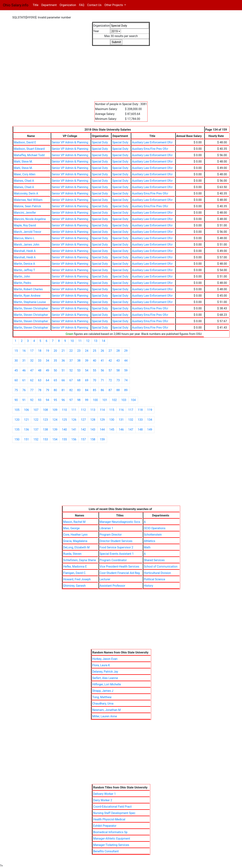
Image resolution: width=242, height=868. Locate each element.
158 (93, 439)
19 (47, 351)
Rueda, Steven (72, 554)
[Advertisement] (121, 72)
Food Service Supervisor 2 (116, 547)
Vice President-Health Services (119, 567)
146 (121, 430)
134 (150, 420)
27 (110, 351)
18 (40, 351)
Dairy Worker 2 (103, 800)
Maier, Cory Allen (25, 174)
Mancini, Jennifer (25, 213)
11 (80, 341)
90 (16, 400)
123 (45, 420)
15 (16, 351)
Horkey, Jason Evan (105, 659)
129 (102, 420)
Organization (68, 5)
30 (16, 361)
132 (131, 420)
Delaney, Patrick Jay (105, 672)
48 (40, 370)
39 (87, 361)
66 (63, 380)
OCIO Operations (155, 528)
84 (87, 390)
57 (110, 370)
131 (121, 420)
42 (110, 361)
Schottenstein (153, 535)
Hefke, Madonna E (75, 567)
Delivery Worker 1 (104, 794)
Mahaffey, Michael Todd (29, 155)
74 (126, 380)
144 (102, 430)
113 (93, 410)
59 (126, 370)
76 (24, 390)
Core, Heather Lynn (75, 535)
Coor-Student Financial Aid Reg (120, 573)
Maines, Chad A (24, 181)
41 (102, 361)
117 (131, 410)
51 (63, 370)
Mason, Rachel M (74, 522)
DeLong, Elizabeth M (77, 547)
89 (126, 390)
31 (24, 361)
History (149, 586)
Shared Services (154, 560)
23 (79, 351)
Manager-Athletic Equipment (112, 839)
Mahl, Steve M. (23, 162)
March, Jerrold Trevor (28, 232)
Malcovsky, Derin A (26, 193)
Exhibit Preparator (105, 826)
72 (110, 380)
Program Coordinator (113, 560)
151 (26, 439)
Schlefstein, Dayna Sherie (80, 560)
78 (40, 390)
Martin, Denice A (25, 264)
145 (112, 430)
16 (24, 351)
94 (47, 400)
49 (47, 370)
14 (103, 341)
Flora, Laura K (101, 665)
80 (55, 390)
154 (55, 439)
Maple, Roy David (25, 225)
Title (36, 5)
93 (40, 400)
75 (16, 390)
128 (93, 420)
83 (79, 390)
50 (55, 370)
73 (118, 380)
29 (126, 351)
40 (94, 361)
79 (47, 390)
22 (71, 351)
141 (74, 430)
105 (17, 410)
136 (26, 430)
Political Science (155, 579)
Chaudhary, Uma (103, 704)
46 (24, 370)
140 (64, 430)
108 (45, 410)
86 (102, 390)
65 (55, 380)
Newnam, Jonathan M (107, 710)
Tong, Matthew (102, 697)
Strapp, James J (103, 691)
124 (55, 420)
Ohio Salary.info (16, 5)
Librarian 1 (106, 528)
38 (79, 361)
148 (140, 430)
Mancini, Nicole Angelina (30, 219)
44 (126, 361)
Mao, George (71, 528)
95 (55, 400)
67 (71, 380)
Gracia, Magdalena (75, 541)
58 (118, 370)
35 (55, 361)
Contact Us (94, 5)
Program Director (111, 535)
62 (32, 380)
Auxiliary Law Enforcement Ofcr (152, 142)
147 (131, 430)
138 (45, 430)
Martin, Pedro (23, 283)
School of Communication (161, 567)
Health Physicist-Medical (109, 819)
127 (83, 420)
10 (72, 341)
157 (83, 439)
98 (79, 400)
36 (63, 361)
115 (112, 410)
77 (32, 390)
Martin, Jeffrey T (24, 270)
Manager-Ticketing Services (111, 845)
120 (17, 420)
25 (94, 351)
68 (79, 380)
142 (83, 430)
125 (64, 420)
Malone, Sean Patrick (27, 206)
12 (88, 341)
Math (147, 547)
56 (102, 370)
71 (102, 380)
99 (87, 400)
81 (63, 390)
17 (32, 351)
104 (133, 400)
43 (118, 361)
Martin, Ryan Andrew (27, 296)
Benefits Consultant (106, 851)
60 (16, 380)
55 (94, 370)
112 (83, 410)
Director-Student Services (116, 541)
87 (110, 390)
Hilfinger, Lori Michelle (107, 684)
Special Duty (100, 142)
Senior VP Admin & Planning (70, 142)
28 (118, 351)
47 (32, 370)
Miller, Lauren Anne (105, 716)
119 (150, 410)
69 (87, 380)
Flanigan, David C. (75, 573)
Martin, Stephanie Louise (30, 302)
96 (63, 400)
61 (24, 380)
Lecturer (105, 579)
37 (71, 361)
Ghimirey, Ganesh (74, 586)
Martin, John (22, 276)
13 (96, 341)
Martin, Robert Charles (28, 289)
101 (105, 400)
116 (121, 410)
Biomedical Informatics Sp (110, 832)
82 (71, 390)
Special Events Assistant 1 (117, 554)
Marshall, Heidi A (25, 251)
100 (95, 400)
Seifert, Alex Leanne (105, 678)
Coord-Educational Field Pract (112, 807)
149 (150, 430)
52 (71, 370)
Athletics (150, 541)
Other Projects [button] (114, 5)
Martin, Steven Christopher (31, 308)
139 (55, 430)
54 (87, 370)
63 (40, 380)
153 (45, 439)
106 (26, 410)
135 (17, 430)
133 (140, 420)
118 (140, 410)
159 (102, 439)
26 (102, 351)
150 (17, 439)
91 (24, 400)
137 (36, 430)
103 (124, 400)
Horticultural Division (157, 573)
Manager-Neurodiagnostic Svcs (120, 522)
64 (47, 380)
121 (26, 420)
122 (36, 420)
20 (55, 351)
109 (55, 410)
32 (32, 361)
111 (74, 410)
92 (32, 400)
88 (118, 390)
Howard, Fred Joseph (77, 579)
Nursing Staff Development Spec (114, 813)
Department (49, 5)
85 (94, 390)
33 (40, 361)
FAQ (82, 5)
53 (79, 370)
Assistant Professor (112, 586)
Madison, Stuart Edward (29, 149)
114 (102, 410)
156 (74, 439)
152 (36, 439)
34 (47, 361)
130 (112, 420)
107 (36, 410)
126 (74, 420)
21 (63, 351)
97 (71, 400)
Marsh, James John (27, 245)
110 (64, 410)
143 (93, 430)
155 (64, 439)
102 (114, 400)
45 (16, 370)
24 (87, 351)
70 (94, 380)
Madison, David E (25, 142)
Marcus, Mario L (24, 238)
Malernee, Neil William (28, 200)
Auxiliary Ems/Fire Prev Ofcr (150, 149)
